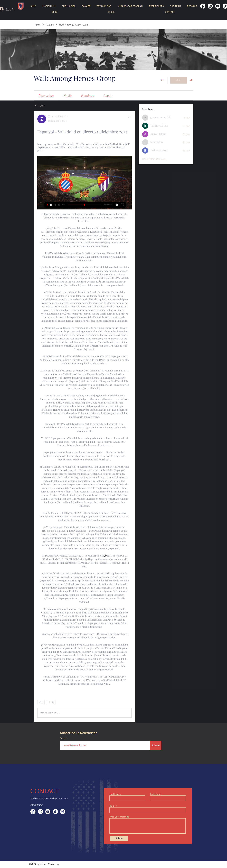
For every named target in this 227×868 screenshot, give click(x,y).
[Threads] (63, 812)
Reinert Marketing (49, 864)
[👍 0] (41, 702)
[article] (84, 417)
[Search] (163, 80)
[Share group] (191, 80)
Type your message (119, 817)
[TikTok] (55, 812)
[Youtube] (218, 6)
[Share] (130, 117)
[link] (46, 95)
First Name (115, 794)
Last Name (156, 794)
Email (63, 738)
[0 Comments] (123, 702)
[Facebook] (203, 6)
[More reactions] (51, 702)
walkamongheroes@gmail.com (49, 798)
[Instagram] (210, 6)
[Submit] (155, 745)
